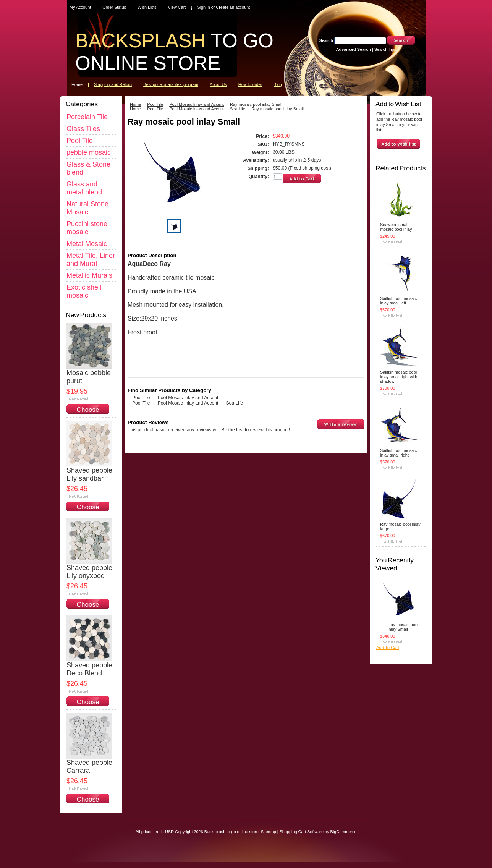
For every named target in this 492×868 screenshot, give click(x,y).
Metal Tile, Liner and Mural (91, 260)
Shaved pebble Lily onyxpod (89, 572)
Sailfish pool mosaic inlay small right (398, 453)
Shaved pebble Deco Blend (89, 669)
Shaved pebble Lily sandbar (89, 474)
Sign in (203, 7)
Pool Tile (80, 141)
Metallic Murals (89, 275)
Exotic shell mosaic (84, 291)
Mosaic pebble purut (89, 377)
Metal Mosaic (87, 244)
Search (326, 40)
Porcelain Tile (87, 117)
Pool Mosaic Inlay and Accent (197, 104)
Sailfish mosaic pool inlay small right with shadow (399, 377)
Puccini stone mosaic (87, 228)
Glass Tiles (83, 129)
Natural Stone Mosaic (87, 208)
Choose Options (88, 414)
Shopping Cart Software (302, 832)
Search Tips (385, 49)
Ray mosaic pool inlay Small (403, 627)
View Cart (177, 7)
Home (135, 104)
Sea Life (238, 109)
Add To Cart (388, 648)
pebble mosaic (89, 152)
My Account (80, 7)
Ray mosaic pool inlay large (400, 526)
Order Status (114, 7)
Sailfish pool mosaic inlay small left (398, 301)
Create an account (233, 7)
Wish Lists (147, 7)
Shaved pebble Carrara (89, 767)
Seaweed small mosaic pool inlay (396, 227)
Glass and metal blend (84, 188)
